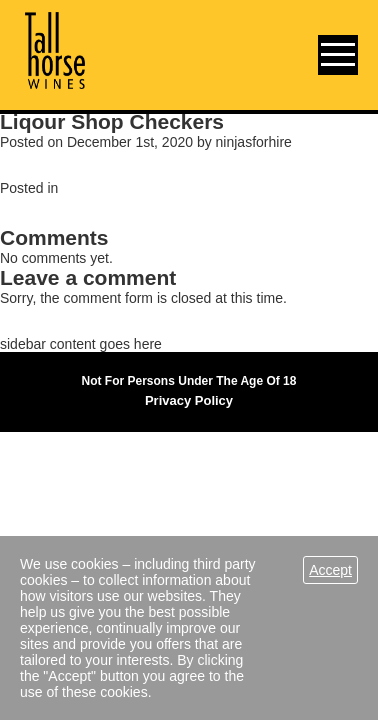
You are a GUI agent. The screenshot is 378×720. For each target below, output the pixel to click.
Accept (330, 570)
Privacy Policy (189, 400)
